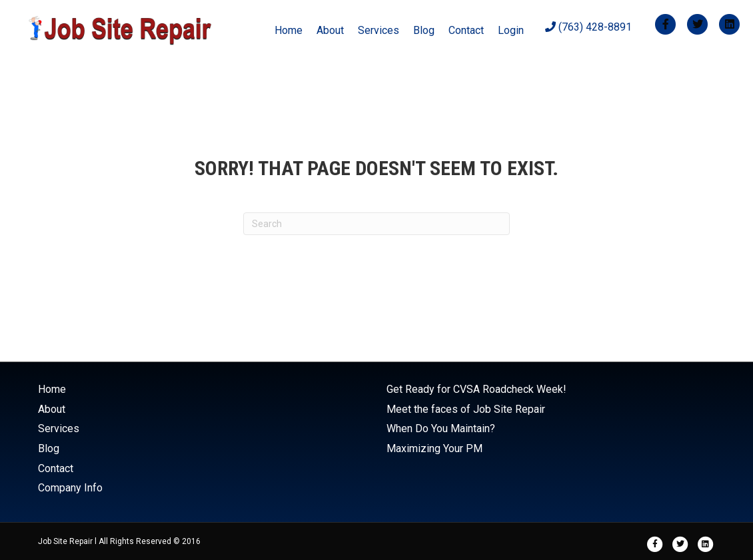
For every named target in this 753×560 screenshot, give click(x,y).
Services (378, 30)
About (330, 30)
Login (511, 30)
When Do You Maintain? (441, 428)
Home (289, 30)
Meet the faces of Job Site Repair (466, 409)
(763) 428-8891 (588, 27)
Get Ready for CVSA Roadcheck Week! (476, 389)
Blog (424, 30)
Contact (466, 30)
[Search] (376, 224)
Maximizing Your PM (434, 448)
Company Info (70, 488)
